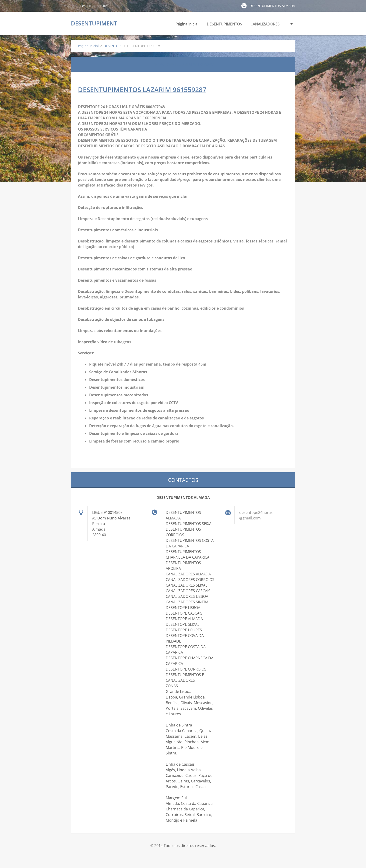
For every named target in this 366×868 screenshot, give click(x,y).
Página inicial (187, 24)
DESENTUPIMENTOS (224, 25)
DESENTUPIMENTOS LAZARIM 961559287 (142, 90)
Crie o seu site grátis (179, 856)
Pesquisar (74, 6)
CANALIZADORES (265, 25)
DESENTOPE (113, 46)
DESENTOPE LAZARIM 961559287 (183, 64)
